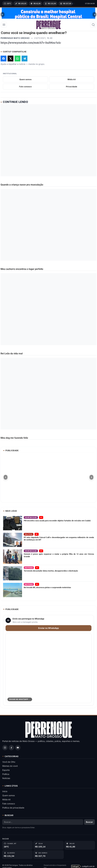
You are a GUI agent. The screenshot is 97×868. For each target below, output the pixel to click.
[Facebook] (11, 749)
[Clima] (7, 4)
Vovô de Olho (9, 763)
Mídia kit (6, 801)
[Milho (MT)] (35, 4)
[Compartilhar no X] (11, 60)
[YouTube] (18, 749)
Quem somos (25, 81)
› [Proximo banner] (95, 14)
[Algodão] (17, 856)
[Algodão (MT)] (50, 4)
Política (6, 776)
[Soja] (49, 847)
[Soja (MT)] (21, 4)
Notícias (6, 780)
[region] (37, 4)
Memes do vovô (10, 768)
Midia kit (72, 81)
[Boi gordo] (49, 856)
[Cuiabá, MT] (17, 847)
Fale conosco (25, 88)
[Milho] (80, 847)
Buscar (89, 824)
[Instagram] (5, 749)
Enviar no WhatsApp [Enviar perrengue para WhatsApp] (48, 630)
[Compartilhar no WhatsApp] (18, 60)
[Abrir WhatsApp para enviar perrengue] (48, 670)
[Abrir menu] (4, 27)
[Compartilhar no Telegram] (25, 60)
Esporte (6, 772)
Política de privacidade (13, 809)
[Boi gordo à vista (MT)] (66, 4)
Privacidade (72, 88)
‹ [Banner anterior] (3, 14)
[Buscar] (93, 28)
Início (5, 793)
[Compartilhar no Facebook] (4, 60)
